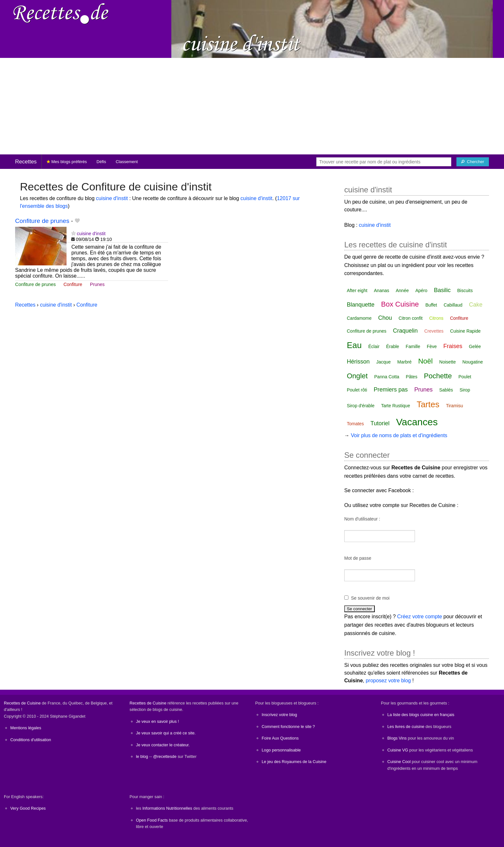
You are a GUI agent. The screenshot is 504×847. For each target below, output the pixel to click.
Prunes (97, 284)
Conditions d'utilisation (31, 740)
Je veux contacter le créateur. (163, 745)
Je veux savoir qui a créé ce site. (166, 733)
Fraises (453, 346)
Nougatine (473, 362)
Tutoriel (380, 423)
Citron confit (411, 318)
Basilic (442, 290)
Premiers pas (391, 390)
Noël (425, 361)
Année (402, 290)
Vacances (417, 422)
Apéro (421, 290)
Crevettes (434, 331)
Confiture (73, 284)
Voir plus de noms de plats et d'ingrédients (399, 435)
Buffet (431, 305)
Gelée (475, 346)
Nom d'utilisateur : (362, 519)
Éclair (374, 346)
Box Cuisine (400, 304)
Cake (476, 305)
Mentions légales (26, 728)
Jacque (383, 362)
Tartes (428, 404)
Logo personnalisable (281, 750)
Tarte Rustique (395, 406)
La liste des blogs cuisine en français (421, 715)
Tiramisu (454, 406)
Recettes (26, 162)
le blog (142, 756)
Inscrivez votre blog (279, 715)
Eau (354, 345)
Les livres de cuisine (406, 727)
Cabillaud (453, 305)
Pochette (438, 376)
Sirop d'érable (361, 406)
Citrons (436, 318)
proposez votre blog (388, 681)
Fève (432, 346)
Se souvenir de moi (370, 598)
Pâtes (412, 377)
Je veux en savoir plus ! (157, 721)
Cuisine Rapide (465, 331)
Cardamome (359, 318)
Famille (413, 346)
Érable (392, 346)
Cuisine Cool (399, 762)
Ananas (381, 290)
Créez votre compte (420, 617)
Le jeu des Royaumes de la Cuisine (294, 762)
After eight (357, 290)
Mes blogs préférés (67, 162)
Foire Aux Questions (280, 738)
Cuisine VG (398, 750)
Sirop (465, 390)
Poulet (465, 377)
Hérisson (358, 362)
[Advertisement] (252, 106)
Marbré (404, 362)
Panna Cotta (387, 377)
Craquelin (405, 331)
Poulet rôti (357, 390)
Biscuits (465, 290)
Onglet (357, 376)
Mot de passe (358, 558)
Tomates (355, 424)
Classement (127, 162)
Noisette (448, 362)
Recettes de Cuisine (22, 703)
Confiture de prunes (42, 221)
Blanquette (361, 305)
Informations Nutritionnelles (167, 808)
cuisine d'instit (112, 198)
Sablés (446, 390)
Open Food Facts (152, 820)
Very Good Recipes (28, 808)
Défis (101, 162)
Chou (385, 318)
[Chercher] (473, 162)
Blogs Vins (397, 738)
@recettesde (165, 756)
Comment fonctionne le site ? (288, 727)
